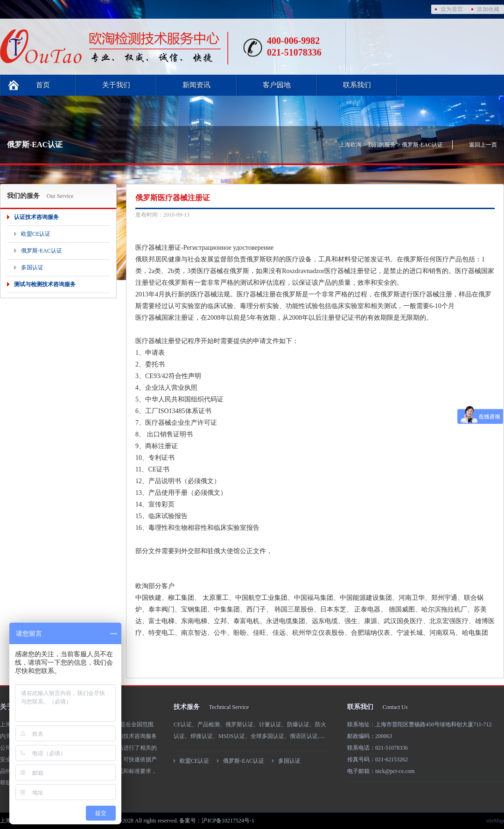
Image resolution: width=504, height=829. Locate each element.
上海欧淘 (350, 145)
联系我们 (357, 85)
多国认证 (32, 267)
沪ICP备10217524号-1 (228, 821)
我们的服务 (382, 145)
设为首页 (452, 9)
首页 (43, 85)
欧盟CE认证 (36, 234)
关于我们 (116, 85)
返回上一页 (483, 145)
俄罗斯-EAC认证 (422, 145)
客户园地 (277, 85)
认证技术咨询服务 (36, 217)
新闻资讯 (196, 85)
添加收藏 (488, 9)
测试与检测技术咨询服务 (45, 284)
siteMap (495, 821)
